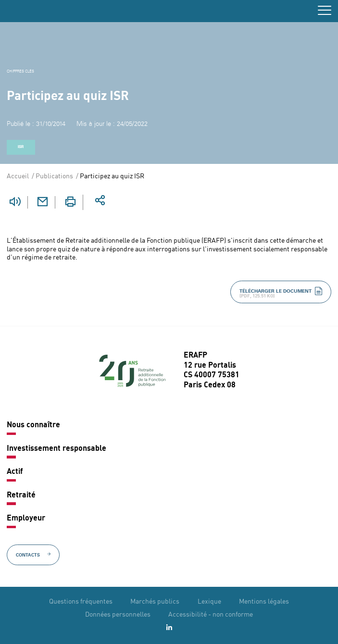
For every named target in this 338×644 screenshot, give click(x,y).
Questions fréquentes (81, 602)
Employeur (26, 519)
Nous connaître (33, 425)
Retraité (21, 495)
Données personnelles (118, 615)
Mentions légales (264, 602)
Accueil (18, 176)
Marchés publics (155, 602)
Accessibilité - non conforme (211, 615)
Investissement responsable (56, 449)
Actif (15, 472)
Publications (54, 176)
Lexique (209, 602)
